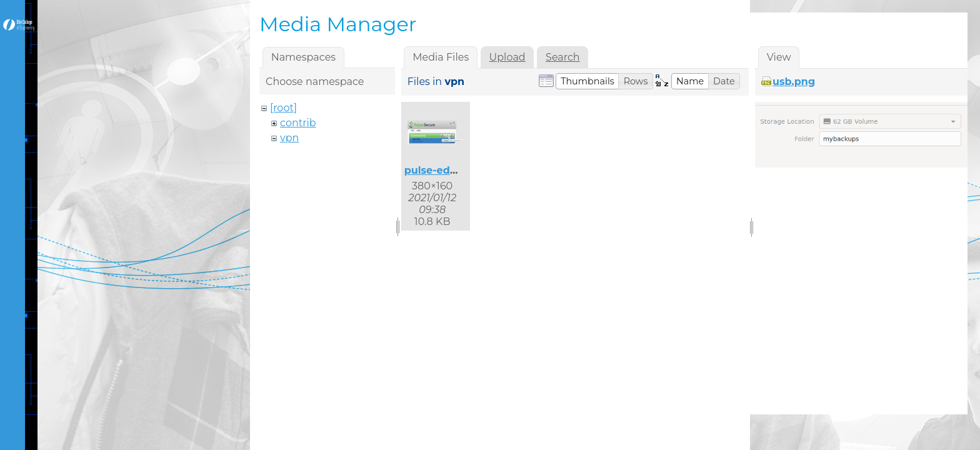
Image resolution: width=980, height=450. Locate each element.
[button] (587, 81)
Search (563, 57)
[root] (283, 108)
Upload (507, 57)
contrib (298, 123)
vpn (289, 138)
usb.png (794, 82)
